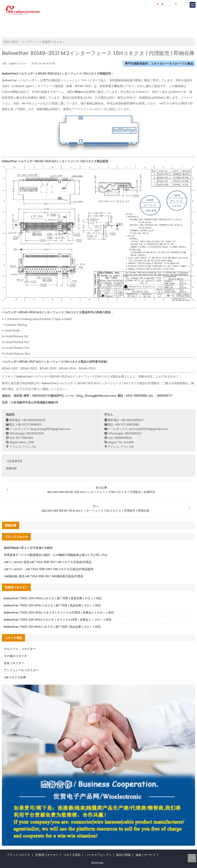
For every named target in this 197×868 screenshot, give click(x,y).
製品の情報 (123, 855)
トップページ (30, 42)
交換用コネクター (53, 42)
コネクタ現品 (72, 855)
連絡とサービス (146, 855)
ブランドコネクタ (18, 855)
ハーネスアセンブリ (98, 855)
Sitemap (97, 863)
